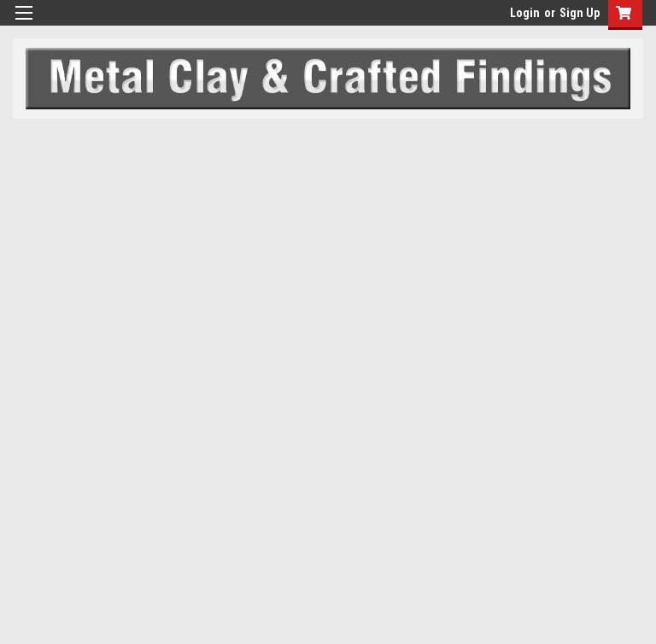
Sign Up (580, 13)
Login (525, 13)
